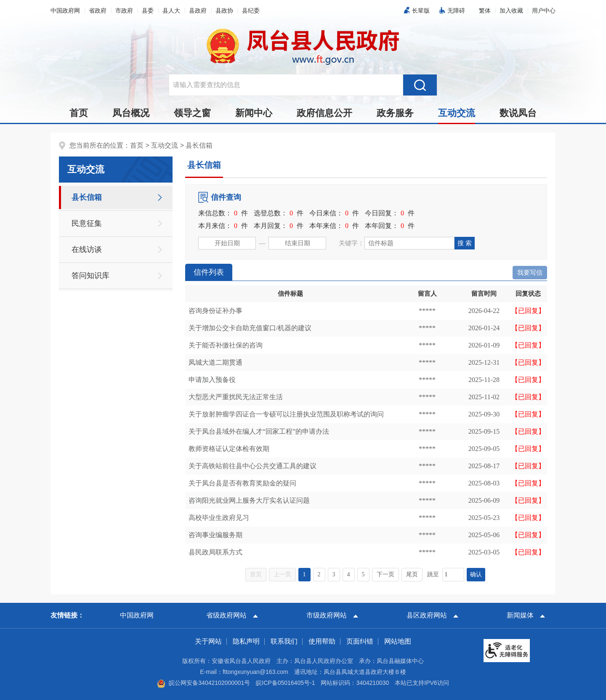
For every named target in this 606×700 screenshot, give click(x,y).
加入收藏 (511, 11)
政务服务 (395, 113)
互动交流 (457, 115)
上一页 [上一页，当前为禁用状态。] (282, 574)
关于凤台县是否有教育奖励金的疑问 (242, 483)
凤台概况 (131, 113)
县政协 (224, 11)
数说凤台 (518, 113)
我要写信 (530, 273)
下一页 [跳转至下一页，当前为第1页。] (385, 574)
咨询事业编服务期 (215, 535)
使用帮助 (322, 641)
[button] (419, 11)
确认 (476, 574)
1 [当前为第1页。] (304, 574)
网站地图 (398, 641)
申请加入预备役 (212, 380)
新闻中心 (254, 113)
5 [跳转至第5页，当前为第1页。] (363, 574)
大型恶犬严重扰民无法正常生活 (236, 397)
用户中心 (544, 11)
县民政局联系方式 (215, 552)
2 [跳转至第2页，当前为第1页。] (319, 574)
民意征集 (87, 223)
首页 (79, 113)
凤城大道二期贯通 (215, 362)
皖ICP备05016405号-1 (285, 683)
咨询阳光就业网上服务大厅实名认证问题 (249, 500)
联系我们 (284, 641)
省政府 (98, 11)
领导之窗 (192, 113)
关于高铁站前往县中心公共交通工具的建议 (252, 466)
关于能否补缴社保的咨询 (226, 345)
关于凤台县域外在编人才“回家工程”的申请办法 (259, 431)
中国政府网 (65, 11)
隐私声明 (246, 641)
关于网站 (208, 641)
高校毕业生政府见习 (219, 518)
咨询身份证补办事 (215, 311)
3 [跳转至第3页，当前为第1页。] (334, 574)
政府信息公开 (324, 113)
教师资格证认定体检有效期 (229, 449)
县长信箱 (199, 145)
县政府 (198, 11)
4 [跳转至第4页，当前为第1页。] (349, 574)
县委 (148, 11)
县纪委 (251, 11)
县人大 (171, 11)
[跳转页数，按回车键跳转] (453, 575)
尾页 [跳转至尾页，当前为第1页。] (412, 574)
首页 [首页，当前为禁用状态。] (256, 574)
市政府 (124, 11)
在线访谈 (87, 249)
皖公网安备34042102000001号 (203, 683)
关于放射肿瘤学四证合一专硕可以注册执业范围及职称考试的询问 (286, 414)
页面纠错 (360, 641)
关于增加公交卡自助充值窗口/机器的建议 (250, 328)
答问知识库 (90, 276)
